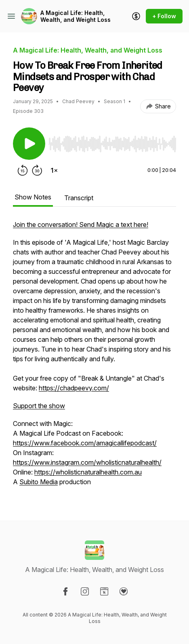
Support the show (39, 406)
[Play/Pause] (29, 144)
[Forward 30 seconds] (37, 170)
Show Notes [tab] (33, 197)
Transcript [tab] (79, 198)
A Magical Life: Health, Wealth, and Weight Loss (76, 16)
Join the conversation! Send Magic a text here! (81, 225)
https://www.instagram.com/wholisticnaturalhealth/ (87, 462)
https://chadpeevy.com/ (74, 388)
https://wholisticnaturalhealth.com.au (88, 472)
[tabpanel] (94, 357)
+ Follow (164, 16)
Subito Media (39, 482)
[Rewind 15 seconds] (23, 170)
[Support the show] (136, 16)
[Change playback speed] (54, 170)
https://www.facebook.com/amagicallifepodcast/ (85, 443)
